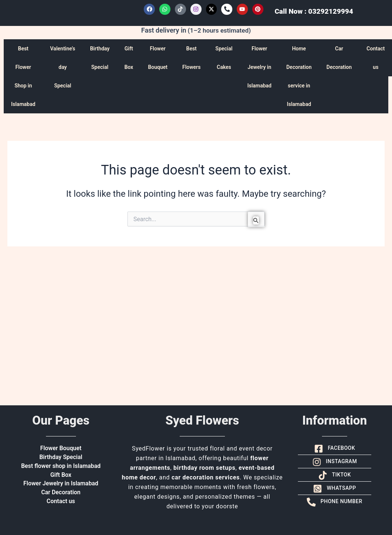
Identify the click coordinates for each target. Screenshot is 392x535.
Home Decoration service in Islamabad (299, 76)
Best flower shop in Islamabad (61, 466)
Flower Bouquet (158, 58)
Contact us (61, 501)
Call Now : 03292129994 (314, 11)
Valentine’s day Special (63, 67)
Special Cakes (224, 58)
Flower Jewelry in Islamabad (259, 67)
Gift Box (129, 58)
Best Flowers (191, 58)
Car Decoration (339, 58)
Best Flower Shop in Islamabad (23, 76)
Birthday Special (100, 58)
